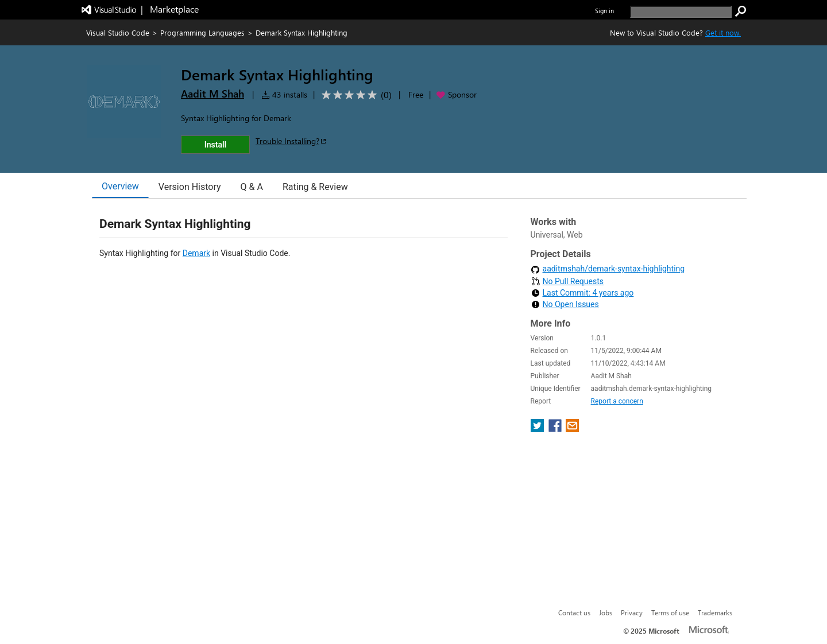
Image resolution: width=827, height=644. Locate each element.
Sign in (604, 11)
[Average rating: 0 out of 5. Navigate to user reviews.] (355, 95)
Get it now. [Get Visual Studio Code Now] (723, 32)
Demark (196, 253)
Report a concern (617, 401)
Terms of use (670, 612)
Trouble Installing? (291, 141)
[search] (681, 12)
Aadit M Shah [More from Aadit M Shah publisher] (212, 94)
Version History (190, 187)
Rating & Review (315, 187)
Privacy (632, 612)
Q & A (252, 187)
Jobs (606, 612)
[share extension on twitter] (538, 429)
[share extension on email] (572, 429)
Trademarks (715, 612)
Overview (120, 186)
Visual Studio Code (118, 32)
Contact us (574, 612)
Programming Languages (202, 32)
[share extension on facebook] (556, 429)
